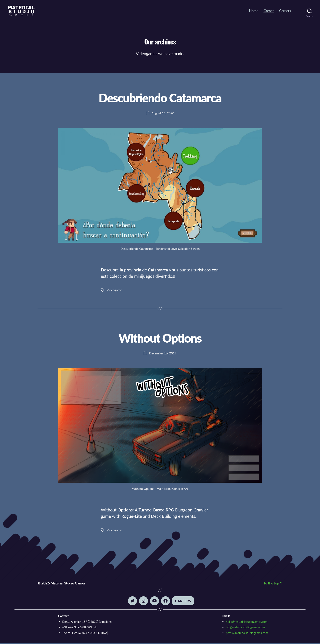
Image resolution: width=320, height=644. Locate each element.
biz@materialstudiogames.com (245, 628)
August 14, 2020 (163, 113)
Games (269, 11)
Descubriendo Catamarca (160, 97)
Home (254, 11)
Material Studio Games (68, 584)
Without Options (160, 338)
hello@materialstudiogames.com (247, 622)
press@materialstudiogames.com (247, 634)
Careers (285, 11)
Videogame (114, 290)
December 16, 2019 (163, 354)
